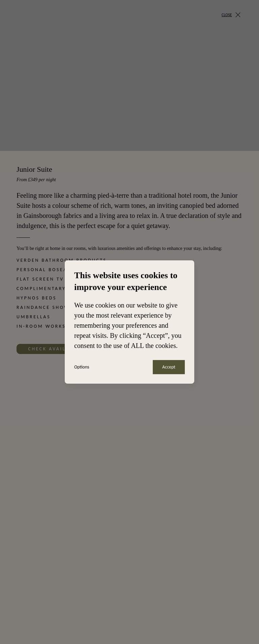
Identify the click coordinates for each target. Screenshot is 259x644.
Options (82, 367)
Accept (169, 367)
